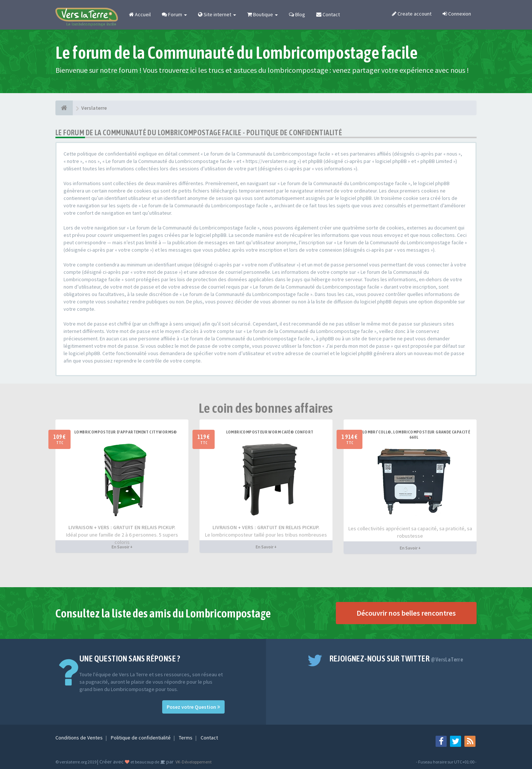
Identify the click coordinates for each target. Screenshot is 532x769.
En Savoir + (122, 547)
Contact (328, 14)
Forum (174, 14)
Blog (297, 14)
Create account (412, 14)
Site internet (217, 14)
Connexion (457, 14)
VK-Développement (193, 762)
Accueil (140, 14)
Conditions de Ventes (80, 738)
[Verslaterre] (64, 108)
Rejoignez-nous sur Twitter (396, 659)
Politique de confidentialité (141, 738)
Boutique (262, 14)
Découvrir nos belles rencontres (406, 613)
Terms (186, 738)
